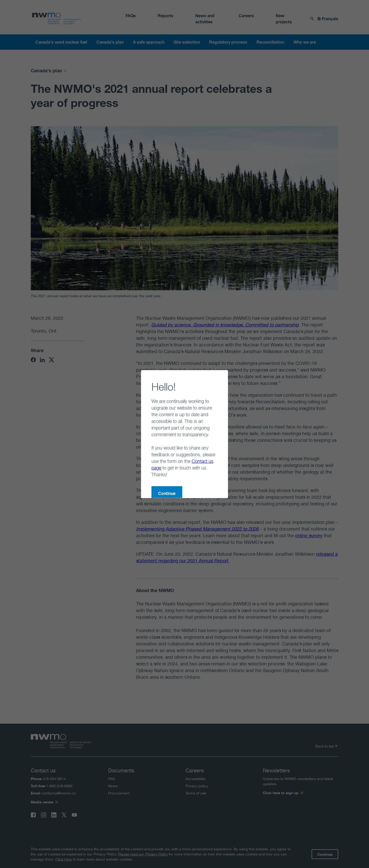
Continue (146, 467)
